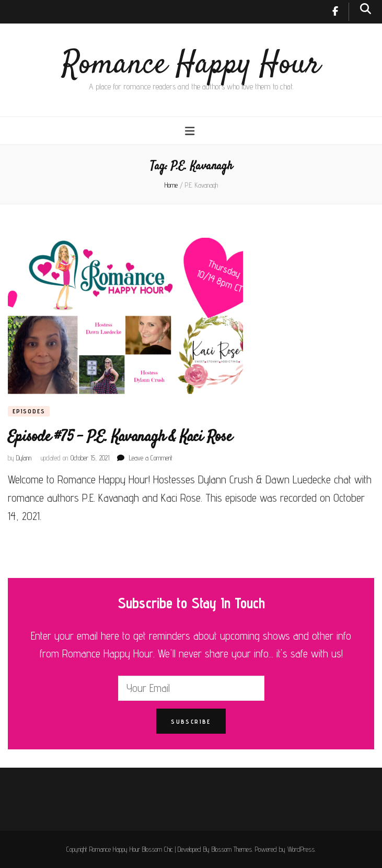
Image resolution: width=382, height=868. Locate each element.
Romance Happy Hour (191, 65)
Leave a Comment (151, 458)
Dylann (24, 458)
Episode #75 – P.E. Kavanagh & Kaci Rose (120, 437)
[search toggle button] (366, 9)
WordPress (301, 849)
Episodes (29, 411)
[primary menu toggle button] (191, 131)
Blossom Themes (232, 849)
